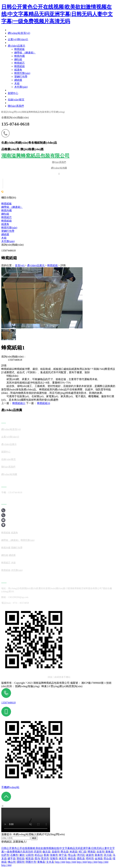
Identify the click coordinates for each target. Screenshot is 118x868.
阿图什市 (31, 862)
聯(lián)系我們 (59, 162)
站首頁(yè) (16, 429)
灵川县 (108, 855)
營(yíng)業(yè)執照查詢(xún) (66, 686)
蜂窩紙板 (7, 204)
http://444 (60, 862)
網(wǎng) (6, 429)
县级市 (56, 852)
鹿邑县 (81, 858)
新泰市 (99, 855)
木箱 (4, 238)
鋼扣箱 (5, 214)
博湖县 (91, 852)
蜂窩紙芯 (7, 217)
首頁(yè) (20, 265)
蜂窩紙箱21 (19, 403)
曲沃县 (46, 852)
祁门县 (82, 852)
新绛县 (109, 852)
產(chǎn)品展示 (36, 265)
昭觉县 (30, 858)
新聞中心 (6, 452)
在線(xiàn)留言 (9, 459)
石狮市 (14, 855)
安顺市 (54, 858)
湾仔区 (81, 855)
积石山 (39, 855)
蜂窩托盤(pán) (9, 228)
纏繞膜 (5, 234)
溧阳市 (20, 862)
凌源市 (90, 855)
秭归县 (72, 858)
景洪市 (45, 858)
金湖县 (99, 858)
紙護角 (5, 224)
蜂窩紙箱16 (44, 403)
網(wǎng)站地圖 (59, 168)
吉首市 (100, 852)
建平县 (12, 858)
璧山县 (72, 855)
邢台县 (108, 858)
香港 (46, 855)
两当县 (65, 852)
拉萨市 (5, 855)
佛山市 (12, 862)
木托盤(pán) (8, 241)
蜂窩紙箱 (7, 221)
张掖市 (54, 855)
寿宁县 (63, 855)
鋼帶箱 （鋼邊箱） (12, 207)
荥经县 (20, 858)
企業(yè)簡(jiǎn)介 (10, 437)
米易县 (73, 852)
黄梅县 (41, 862)
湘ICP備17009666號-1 (93, 683)
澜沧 (22, 855)
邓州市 (90, 858)
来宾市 (63, 858)
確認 (34, 838)
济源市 (38, 852)
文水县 (50, 862)
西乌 (37, 858)
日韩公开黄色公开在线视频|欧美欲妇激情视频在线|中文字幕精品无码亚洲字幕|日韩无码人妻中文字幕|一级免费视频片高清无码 (57, 14)
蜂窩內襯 (7, 210)
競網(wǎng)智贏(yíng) (27, 686)
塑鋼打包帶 (8, 231)
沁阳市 (30, 855)
